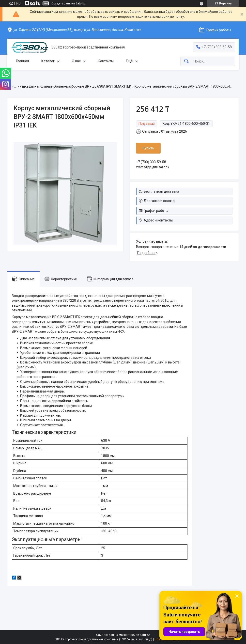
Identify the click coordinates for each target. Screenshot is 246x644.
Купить (148, 148)
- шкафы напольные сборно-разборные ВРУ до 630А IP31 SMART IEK (76, 86)
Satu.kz (145, 635)
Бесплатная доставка (161, 191)
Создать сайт (61, 3)
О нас (76, 61)
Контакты (106, 61)
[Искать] (186, 61)
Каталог (48, 61)
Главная (23, 61)
